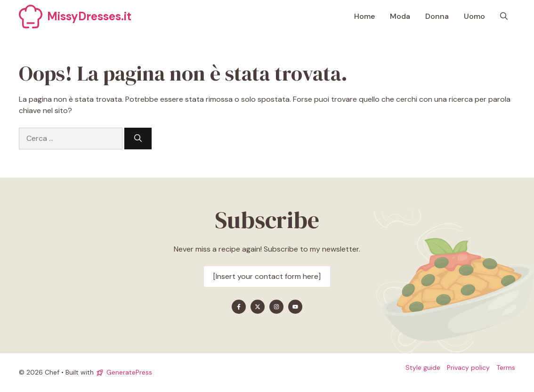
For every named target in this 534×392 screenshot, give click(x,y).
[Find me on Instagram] (276, 307)
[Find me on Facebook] (239, 307)
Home (364, 16)
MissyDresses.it (89, 16)
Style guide (423, 367)
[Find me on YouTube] (295, 307)
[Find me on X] (258, 307)
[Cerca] (138, 139)
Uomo (474, 16)
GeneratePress (129, 372)
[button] (504, 16)
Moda (400, 16)
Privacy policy (468, 367)
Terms (506, 367)
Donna (437, 16)
